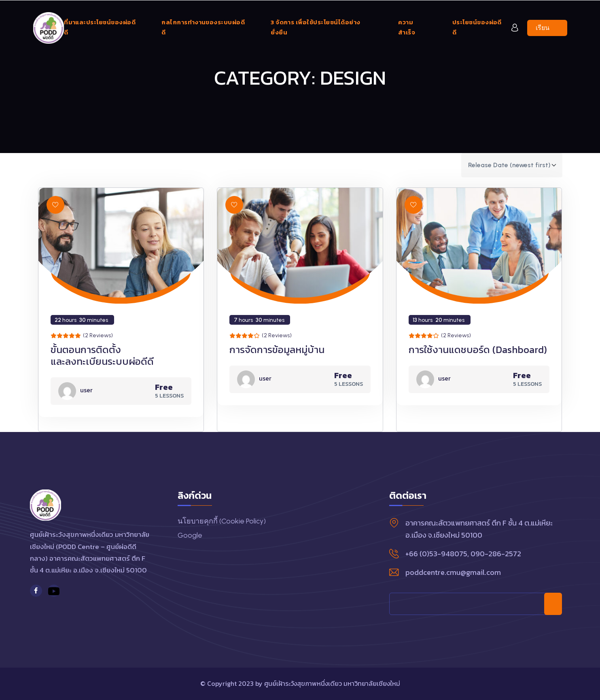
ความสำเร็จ (407, 27)
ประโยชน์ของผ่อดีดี (477, 27)
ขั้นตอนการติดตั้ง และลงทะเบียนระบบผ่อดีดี (102, 355)
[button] (55, 205)
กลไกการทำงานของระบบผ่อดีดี (203, 27)
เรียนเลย (551, 28)
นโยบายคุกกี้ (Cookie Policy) (222, 521)
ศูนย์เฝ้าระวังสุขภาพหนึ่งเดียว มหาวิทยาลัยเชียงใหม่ (332, 683)
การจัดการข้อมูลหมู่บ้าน (277, 350)
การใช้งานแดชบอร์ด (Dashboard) (478, 350)
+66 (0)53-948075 (436, 554)
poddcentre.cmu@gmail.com (453, 572)
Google (190, 535)
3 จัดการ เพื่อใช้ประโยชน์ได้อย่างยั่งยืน (315, 27)
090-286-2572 (496, 554)
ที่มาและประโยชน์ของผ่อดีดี (100, 27)
